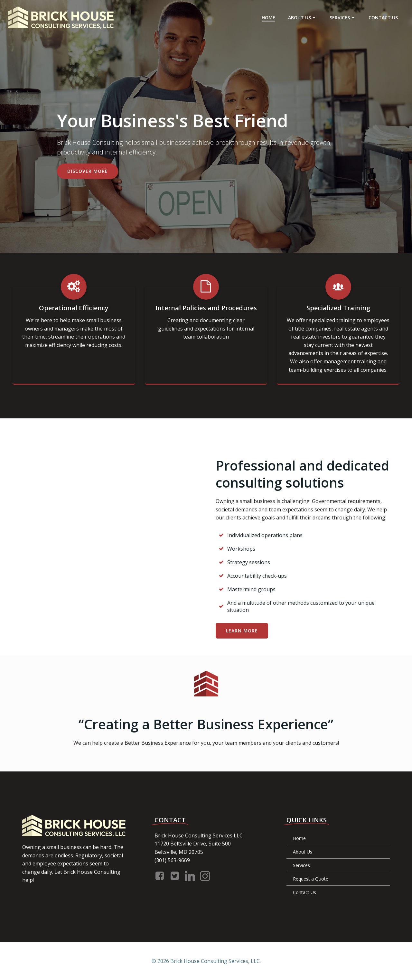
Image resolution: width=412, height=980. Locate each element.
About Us (302, 18)
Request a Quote (311, 879)
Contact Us (383, 18)
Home (268, 18)
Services (343, 18)
